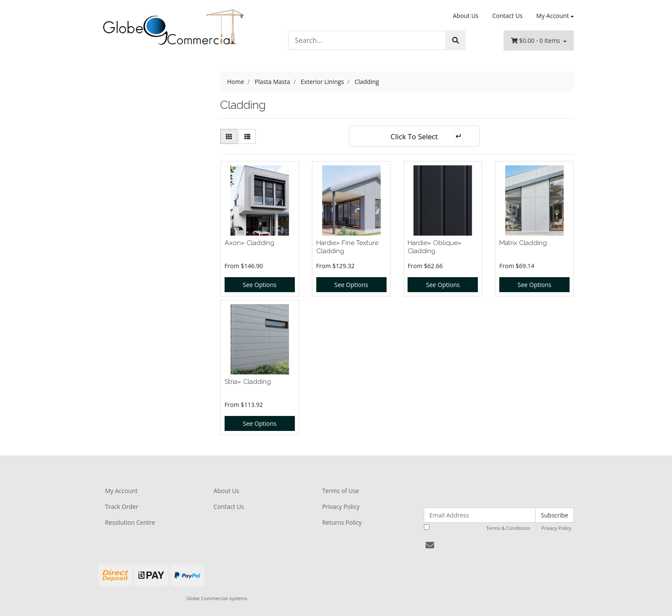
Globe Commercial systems (217, 598)
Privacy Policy (341, 507)
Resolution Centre (130, 522)
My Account (121, 491)
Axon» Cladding (249, 243)
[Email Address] (480, 515)
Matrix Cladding (523, 243)
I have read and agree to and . (498, 528)
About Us (466, 16)
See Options (260, 285)
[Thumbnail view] (229, 136)
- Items (536, 40)
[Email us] (430, 545)
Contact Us (508, 16)
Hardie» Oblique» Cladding (435, 247)
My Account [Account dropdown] (552, 16)
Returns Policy (342, 522)
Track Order (122, 507)
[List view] (247, 136)
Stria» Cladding (248, 381)
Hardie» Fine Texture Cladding (347, 247)
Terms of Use (341, 491)
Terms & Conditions (508, 528)
